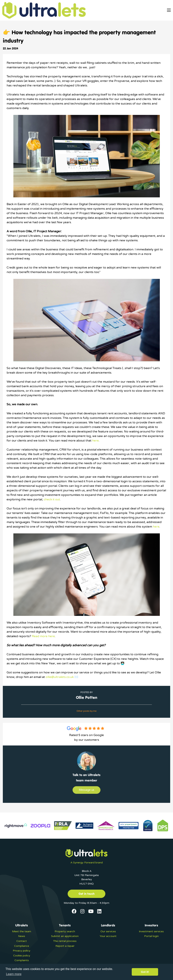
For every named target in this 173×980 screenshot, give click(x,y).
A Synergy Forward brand (87, 863)
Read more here (43, 636)
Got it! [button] (145, 972)
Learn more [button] (14, 974)
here (95, 441)
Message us (86, 790)
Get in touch (87, 894)
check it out (52, 499)
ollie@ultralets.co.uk (60, 677)
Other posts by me (86, 711)
